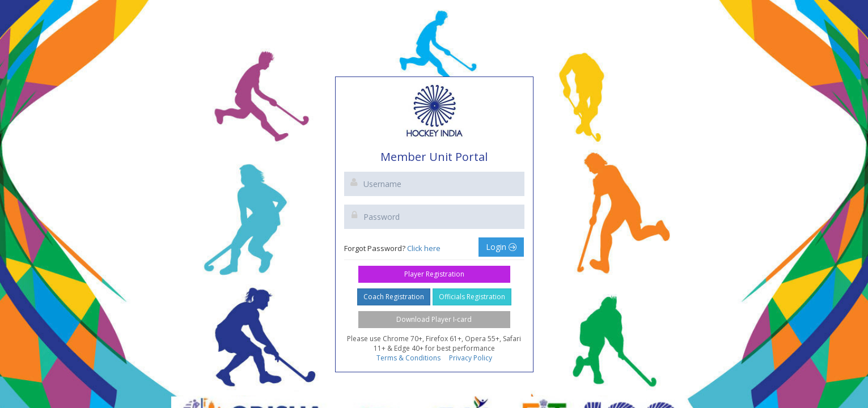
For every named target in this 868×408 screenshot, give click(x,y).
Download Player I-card (434, 319)
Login (501, 247)
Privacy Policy (471, 358)
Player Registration (434, 274)
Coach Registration (394, 297)
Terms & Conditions (408, 358)
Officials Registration (472, 297)
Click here (424, 248)
